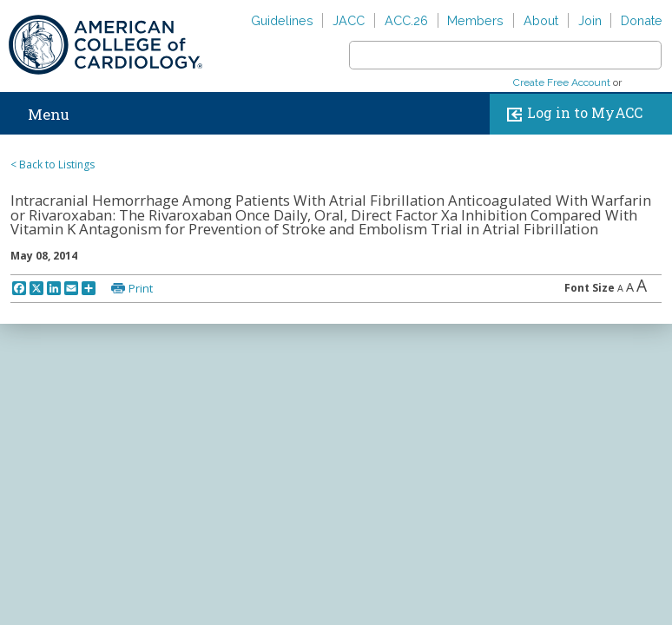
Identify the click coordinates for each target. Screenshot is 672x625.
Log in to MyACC (571, 114)
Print (141, 288)
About (541, 20)
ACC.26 (406, 20)
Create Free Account (562, 82)
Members (475, 20)
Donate (642, 20)
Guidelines (282, 20)
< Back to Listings (53, 164)
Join (590, 20)
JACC (349, 20)
